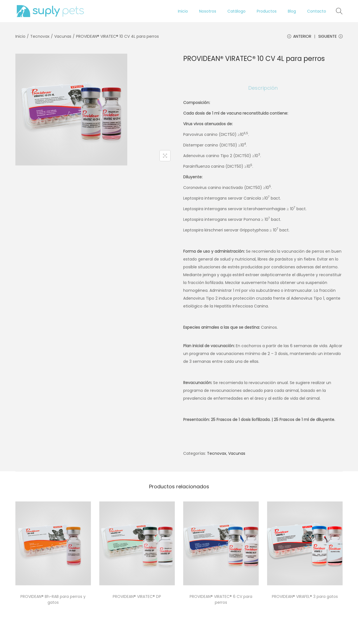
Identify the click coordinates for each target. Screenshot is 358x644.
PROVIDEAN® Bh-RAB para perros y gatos (53, 600)
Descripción (263, 88)
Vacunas (63, 36)
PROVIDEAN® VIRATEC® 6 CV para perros (221, 600)
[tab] (263, 88)
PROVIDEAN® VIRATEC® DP (137, 597)
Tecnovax (40, 36)
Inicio (20, 36)
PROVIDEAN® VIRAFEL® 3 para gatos (305, 597)
